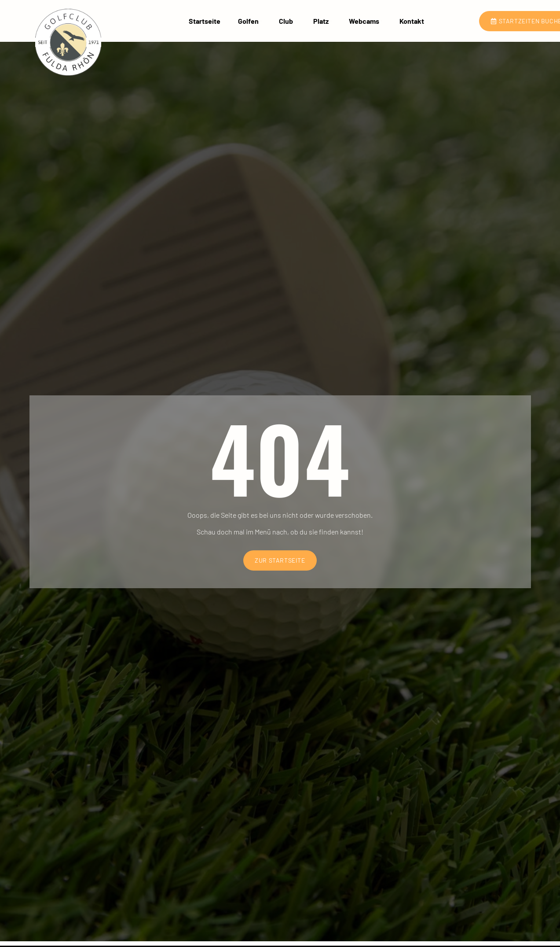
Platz (322, 20)
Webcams (365, 20)
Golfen (250, 20)
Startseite (205, 20)
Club (287, 20)
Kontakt (412, 20)
